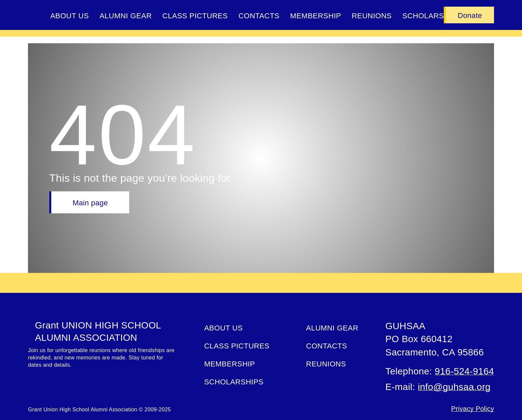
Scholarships (234, 382)
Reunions (372, 16)
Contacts (259, 16)
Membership (316, 16)
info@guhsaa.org (454, 387)
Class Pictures (195, 16)
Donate (470, 15)
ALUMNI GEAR (126, 16)
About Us (70, 16)
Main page (90, 203)
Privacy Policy (473, 409)
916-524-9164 (464, 371)
